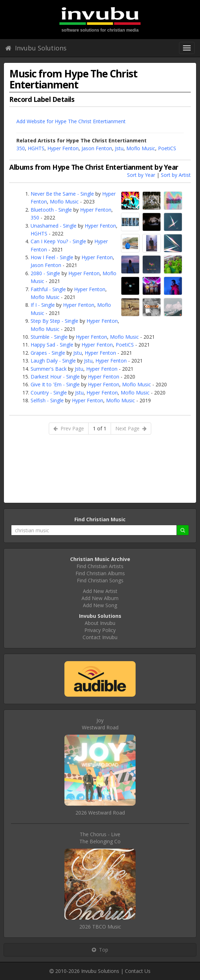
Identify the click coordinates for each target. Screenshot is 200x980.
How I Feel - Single (52, 257)
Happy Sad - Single (52, 345)
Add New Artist (100, 591)
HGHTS (36, 148)
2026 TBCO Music (100, 927)
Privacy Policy (100, 630)
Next (131, 428)
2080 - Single (45, 273)
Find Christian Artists (100, 566)
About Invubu (100, 623)
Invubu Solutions (36, 48)
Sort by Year (141, 175)
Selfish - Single (47, 400)
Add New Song (100, 605)
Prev (69, 428)
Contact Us (138, 971)
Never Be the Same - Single (62, 194)
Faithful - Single (48, 289)
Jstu (119, 148)
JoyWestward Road (100, 724)
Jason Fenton (97, 148)
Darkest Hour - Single (55, 377)
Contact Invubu (100, 637)
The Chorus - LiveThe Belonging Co (100, 838)
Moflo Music (141, 148)
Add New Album (100, 598)
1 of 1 (100, 428)
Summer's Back (49, 369)
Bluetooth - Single (51, 210)
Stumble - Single (49, 337)
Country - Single (49, 393)
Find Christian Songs (100, 580)
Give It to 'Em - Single (55, 384)
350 (21, 148)
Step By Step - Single (54, 321)
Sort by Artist (176, 175)
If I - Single (43, 305)
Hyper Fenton (63, 148)
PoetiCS (167, 148)
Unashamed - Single (54, 226)
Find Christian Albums (100, 573)
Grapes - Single (48, 353)
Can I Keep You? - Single (58, 241)
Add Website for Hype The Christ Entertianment (71, 121)
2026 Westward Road (100, 813)
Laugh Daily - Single (53, 361)
